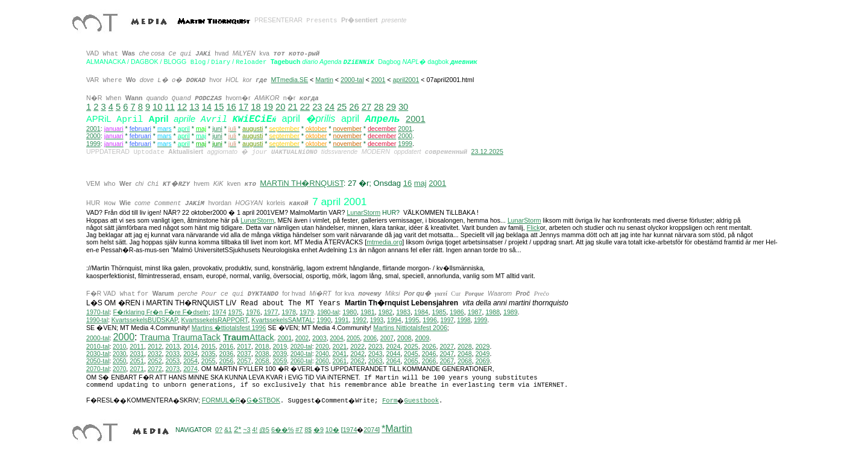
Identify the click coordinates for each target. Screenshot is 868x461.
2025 (411, 348)
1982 (386, 314)
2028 (465, 348)
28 (379, 107)
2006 (370, 340)
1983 (403, 314)
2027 (447, 348)
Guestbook (421, 402)
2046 (429, 355)
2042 (357, 355)
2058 (262, 363)
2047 (447, 355)
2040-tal (301, 356)
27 (366, 107)
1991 (342, 322)
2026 (429, 348)
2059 (280, 363)
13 (194, 107)
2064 (393, 363)
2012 (155, 348)
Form (390, 402)
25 (342, 107)
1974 (219, 314)
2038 (262, 355)
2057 (244, 363)
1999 (93, 144)
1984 (421, 314)
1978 (289, 314)
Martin (324, 80)
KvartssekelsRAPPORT (215, 322)
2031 (137, 355)
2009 (422, 340)
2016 (226, 348)
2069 (483, 363)
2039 (280, 355)
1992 (360, 322)
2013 (173, 348)
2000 (93, 136)
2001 (379, 80)
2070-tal (98, 370)
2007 (387, 340)
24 (330, 107)
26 (354, 107)
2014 (190, 348)
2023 (376, 348)
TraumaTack (197, 339)
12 (182, 107)
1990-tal (97, 322)
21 (292, 107)
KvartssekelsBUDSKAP (145, 322)
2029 (483, 348)
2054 (190, 363)
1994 (394, 322)
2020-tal (301, 348)
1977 (271, 314)
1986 (457, 314)
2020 (322, 348)
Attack (249, 339)
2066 (429, 363)
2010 (119, 348)
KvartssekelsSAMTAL (282, 322)
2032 (155, 355)
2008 (404, 340)
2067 (447, 363)
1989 (511, 314)
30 (403, 107)
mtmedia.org (384, 244)
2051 (137, 363)
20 (280, 107)
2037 (244, 355)
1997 (447, 322)
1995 (412, 322)
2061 (340, 363)
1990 (324, 322)
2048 (465, 355)
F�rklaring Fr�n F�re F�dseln (160, 314)
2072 (155, 370)
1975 (235, 314)
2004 (336, 340)
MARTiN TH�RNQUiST (301, 184)
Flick (533, 229)
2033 (173, 355)
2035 (209, 355)
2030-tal (98, 355)
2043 (376, 355)
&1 (228, 431)
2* (237, 431)
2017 (244, 348)
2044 (393, 355)
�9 (319, 431)
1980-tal (328, 314)
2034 (190, 355)
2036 (226, 355)
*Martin (397, 431)
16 (231, 107)
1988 (492, 314)
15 (219, 107)
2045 (411, 355)
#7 (299, 431)
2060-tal (301, 363)
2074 (190, 370)
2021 (340, 348)
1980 (350, 314)
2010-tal (98, 348)
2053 (173, 363)
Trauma (155, 339)
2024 (393, 348)
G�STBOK (263, 402)
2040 (322, 356)
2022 (357, 348)
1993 (377, 322)
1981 (368, 314)
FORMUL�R (221, 402)
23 (317, 107)
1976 (253, 314)
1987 (475, 314)
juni (217, 129)
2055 (209, 363)
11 (170, 107)
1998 (464, 322)
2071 (137, 370)
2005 (353, 340)
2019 (280, 348)
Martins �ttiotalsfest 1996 (229, 329)
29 (391, 107)
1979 (307, 314)
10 (157, 107)
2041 (340, 355)
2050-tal (98, 363)
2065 (411, 363)
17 (244, 107)
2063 (376, 363)
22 (305, 107)
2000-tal (352, 80)
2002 (302, 340)
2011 (137, 348)
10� (332, 431)
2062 (357, 363)
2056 (226, 363)
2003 (319, 340)
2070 (119, 371)
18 (256, 107)
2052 (155, 363)
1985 (439, 314)
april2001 (406, 80)
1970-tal (98, 314)
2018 (262, 348)
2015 (209, 348)
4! (255, 431)
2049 (483, 355)
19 (268, 107)
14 (207, 107)
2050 (119, 363)
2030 (119, 356)
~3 (247, 431)
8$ (308, 431)
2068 (465, 363)
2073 (173, 370)
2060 (322, 363)
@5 (264, 431)
